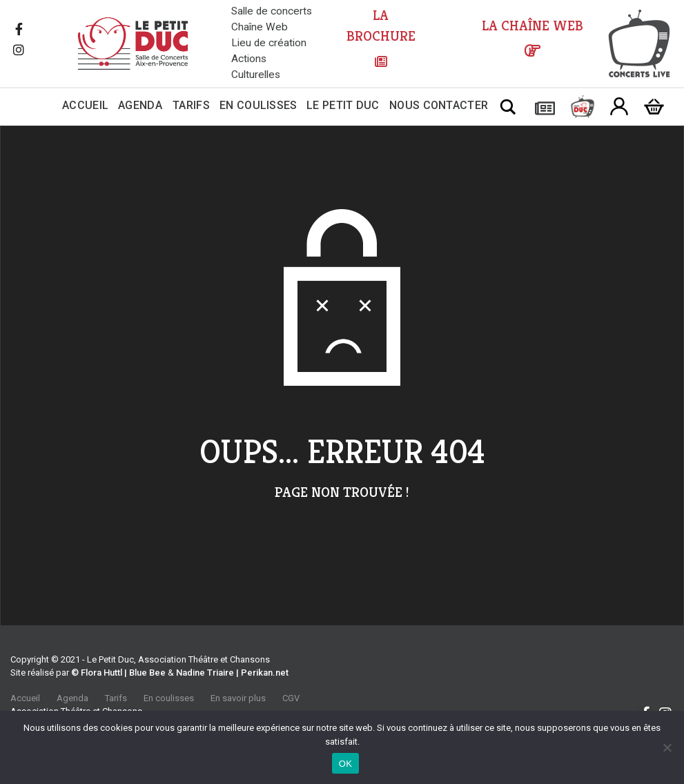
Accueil (85, 105)
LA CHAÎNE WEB (532, 26)
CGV (291, 698)
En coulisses (258, 105)
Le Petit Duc (343, 105)
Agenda (140, 105)
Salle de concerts (272, 11)
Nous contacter (439, 105)
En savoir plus (238, 698)
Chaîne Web (260, 27)
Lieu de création (269, 43)
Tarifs (191, 105)
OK (345, 764)
